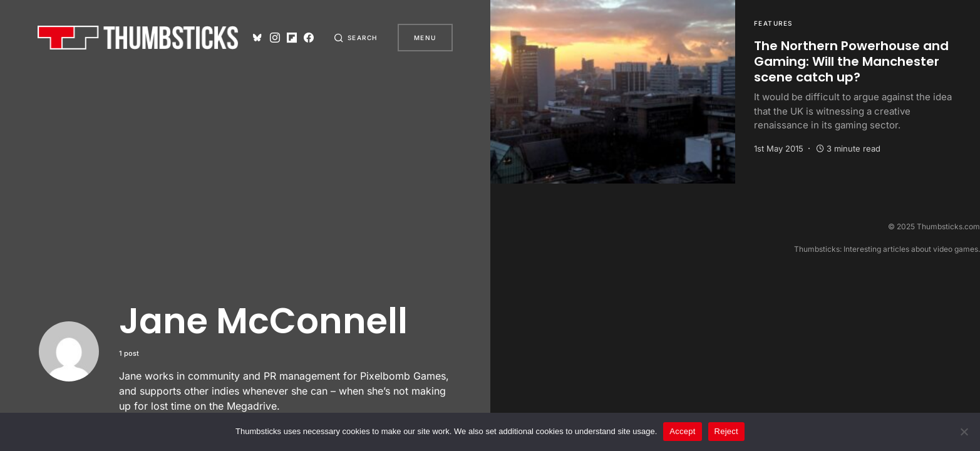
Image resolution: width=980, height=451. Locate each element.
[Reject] (964, 432)
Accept (682, 431)
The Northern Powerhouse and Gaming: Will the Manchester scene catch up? (851, 61)
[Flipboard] (292, 38)
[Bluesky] (257, 38)
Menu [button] (425, 38)
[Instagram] (275, 38)
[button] (356, 38)
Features (773, 23)
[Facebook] (309, 38)
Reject (726, 431)
